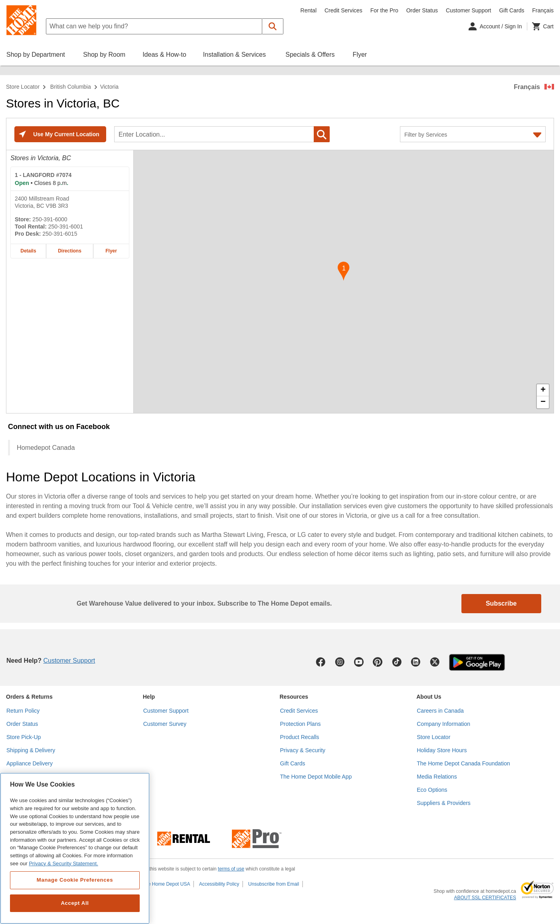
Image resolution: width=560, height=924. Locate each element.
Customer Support (469, 10)
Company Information (443, 724)
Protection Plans (301, 724)
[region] (75, 848)
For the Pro (384, 10)
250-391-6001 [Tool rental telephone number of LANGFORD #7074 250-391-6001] (66, 227)
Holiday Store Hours (442, 750)
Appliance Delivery (30, 763)
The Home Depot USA (166, 884)
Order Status (422, 10)
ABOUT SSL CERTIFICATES (485, 898)
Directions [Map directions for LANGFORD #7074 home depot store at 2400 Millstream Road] (70, 251)
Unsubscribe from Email (274, 884)
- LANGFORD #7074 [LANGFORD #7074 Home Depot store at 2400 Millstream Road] (43, 175)
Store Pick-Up (24, 737)
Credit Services (343, 10)
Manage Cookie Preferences (75, 880)
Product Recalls (300, 737)
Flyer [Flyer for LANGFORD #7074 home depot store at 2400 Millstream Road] (111, 251)
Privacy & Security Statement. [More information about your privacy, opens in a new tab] (63, 863)
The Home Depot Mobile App (316, 777)
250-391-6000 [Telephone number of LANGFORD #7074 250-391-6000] (50, 219)
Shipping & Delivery (31, 750)
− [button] (543, 402)
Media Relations (437, 777)
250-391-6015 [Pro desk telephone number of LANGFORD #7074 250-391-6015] (60, 234)
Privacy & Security (303, 750)
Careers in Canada (440, 711)
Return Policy (23, 711)
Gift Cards (512, 10)
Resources (294, 697)
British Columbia (71, 87)
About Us (429, 697)
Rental (309, 10)
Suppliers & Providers (444, 803)
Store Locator (23, 87)
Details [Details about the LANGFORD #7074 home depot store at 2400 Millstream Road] (28, 251)
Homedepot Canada (46, 447)
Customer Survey (165, 724)
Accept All (75, 903)
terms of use (231, 869)
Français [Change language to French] (543, 10)
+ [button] (543, 390)
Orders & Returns (29, 697)
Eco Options (432, 790)
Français (527, 87)
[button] (273, 26)
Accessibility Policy (219, 884)
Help (149, 697)
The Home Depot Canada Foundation (463, 763)
